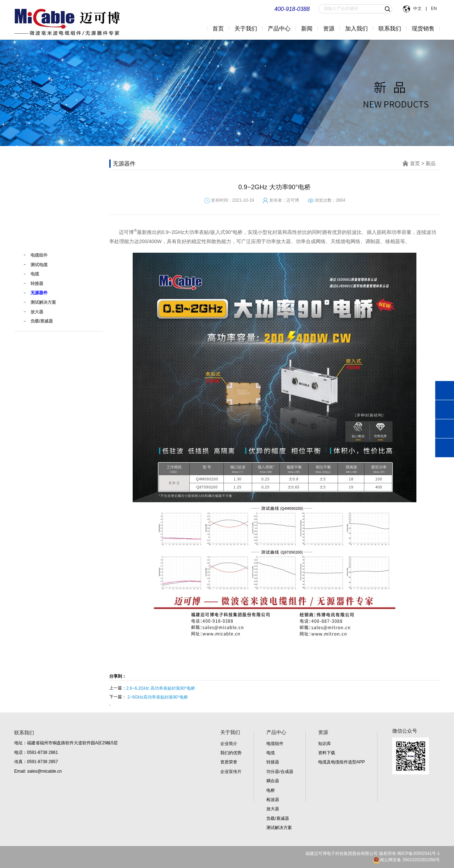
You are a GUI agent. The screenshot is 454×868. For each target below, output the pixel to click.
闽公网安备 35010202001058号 (406, 860)
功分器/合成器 (280, 772)
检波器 (273, 800)
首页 (218, 29)
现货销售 (423, 29)
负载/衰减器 (278, 818)
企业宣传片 (231, 772)
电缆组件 (275, 744)
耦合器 (273, 781)
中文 (418, 9)
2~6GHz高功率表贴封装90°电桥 (158, 697)
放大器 (273, 809)
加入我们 (356, 29)
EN (433, 9)
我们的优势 (231, 753)
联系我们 (390, 29)
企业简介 (229, 744)
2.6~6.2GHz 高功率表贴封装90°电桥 (161, 688)
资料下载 (327, 753)
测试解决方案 (279, 828)
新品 (31, 241)
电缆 (271, 753)
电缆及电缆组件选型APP (342, 762)
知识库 (325, 744)
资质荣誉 (229, 762)
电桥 (271, 790)
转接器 (273, 762)
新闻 (307, 29)
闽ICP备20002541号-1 (419, 853)
